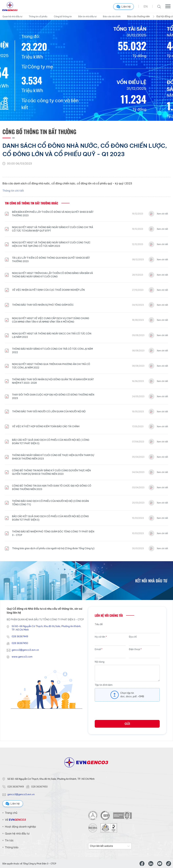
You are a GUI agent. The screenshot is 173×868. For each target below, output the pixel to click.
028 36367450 (20, 643)
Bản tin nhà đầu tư (87, 16)
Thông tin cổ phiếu (38, 16)
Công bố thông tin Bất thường (39, 132)
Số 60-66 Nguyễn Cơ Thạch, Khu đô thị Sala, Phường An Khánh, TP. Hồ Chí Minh (46, 628)
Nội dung (100, 662)
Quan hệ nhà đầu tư (12, 16)
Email (99, 649)
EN (146, 6)
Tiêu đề (99, 624)
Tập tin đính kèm (104, 685)
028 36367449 (20, 636)
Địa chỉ (133, 637)
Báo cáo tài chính (112, 16)
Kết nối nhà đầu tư (151, 581)
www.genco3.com (22, 657)
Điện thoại (135, 649)
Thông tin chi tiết (13, 191)
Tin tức (9, 840)
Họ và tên (101, 637)
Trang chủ (11, 813)
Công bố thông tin (63, 16)
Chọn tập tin (127, 693)
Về (15, 820)
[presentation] (120, 712)
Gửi (127, 724)
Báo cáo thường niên (139, 16)
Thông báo (12, 847)
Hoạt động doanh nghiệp (20, 827)
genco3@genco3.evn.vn (25, 650)
